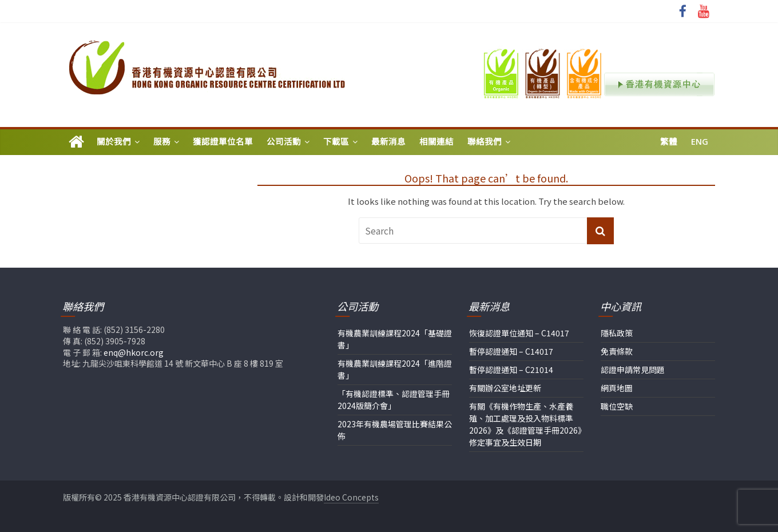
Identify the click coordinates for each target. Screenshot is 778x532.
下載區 (336, 142)
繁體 (669, 142)
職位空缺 (617, 406)
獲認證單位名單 (223, 142)
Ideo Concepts (351, 497)
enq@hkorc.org (134, 352)
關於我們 (114, 142)
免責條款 (617, 351)
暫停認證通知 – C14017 (511, 351)
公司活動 (284, 142)
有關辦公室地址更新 (505, 388)
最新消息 (388, 142)
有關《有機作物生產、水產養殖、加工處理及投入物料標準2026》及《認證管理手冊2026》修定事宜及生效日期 (525, 424)
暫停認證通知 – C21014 (511, 370)
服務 (162, 142)
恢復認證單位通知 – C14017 (519, 333)
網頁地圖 (617, 388)
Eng (700, 142)
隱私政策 (617, 333)
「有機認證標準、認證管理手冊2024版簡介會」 (394, 400)
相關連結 (436, 142)
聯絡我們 (485, 142)
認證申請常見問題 (633, 370)
